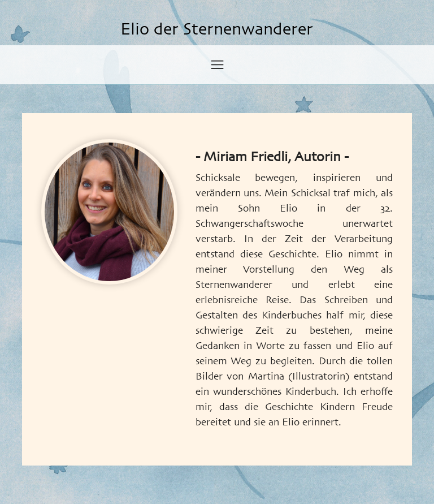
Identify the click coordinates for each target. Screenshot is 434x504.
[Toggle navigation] (217, 65)
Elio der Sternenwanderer (217, 30)
